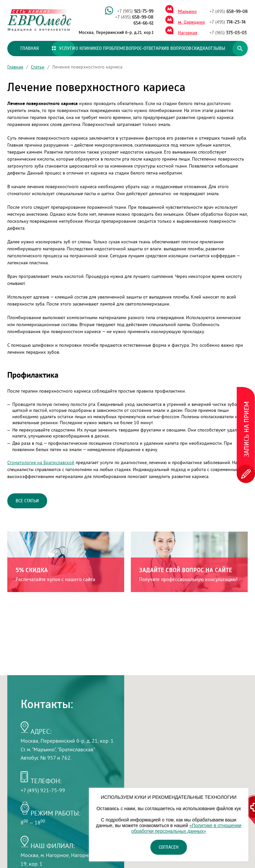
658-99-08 (134, 17)
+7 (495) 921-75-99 (43, 790)
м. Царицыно (191, 22)
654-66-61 (143, 23)
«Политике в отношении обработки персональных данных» (186, 828)
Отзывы (216, 49)
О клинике (87, 49)
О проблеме (112, 49)
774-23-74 (228, 22)
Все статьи (27, 501)
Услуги (63, 49)
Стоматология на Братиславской (41, 462)
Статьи (38, 67)
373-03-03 (228, 33)
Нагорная (188, 33)
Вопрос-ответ (141, 49)
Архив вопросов (173, 49)
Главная (30, 49)
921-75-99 (135, 11)
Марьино (187, 12)
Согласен (169, 847)
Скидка (200, 49)
